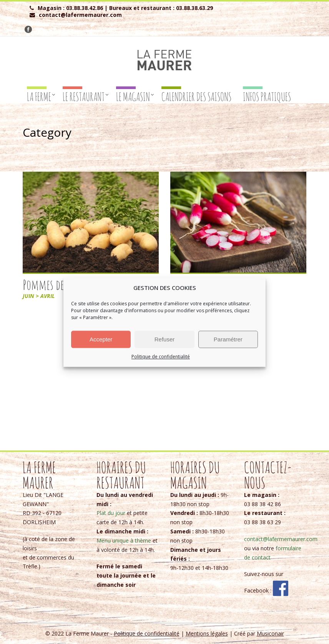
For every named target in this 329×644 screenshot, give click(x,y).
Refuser (165, 339)
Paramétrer (228, 339)
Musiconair (270, 633)
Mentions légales (207, 633)
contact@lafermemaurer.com (281, 539)
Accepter (101, 339)
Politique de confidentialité (161, 357)
